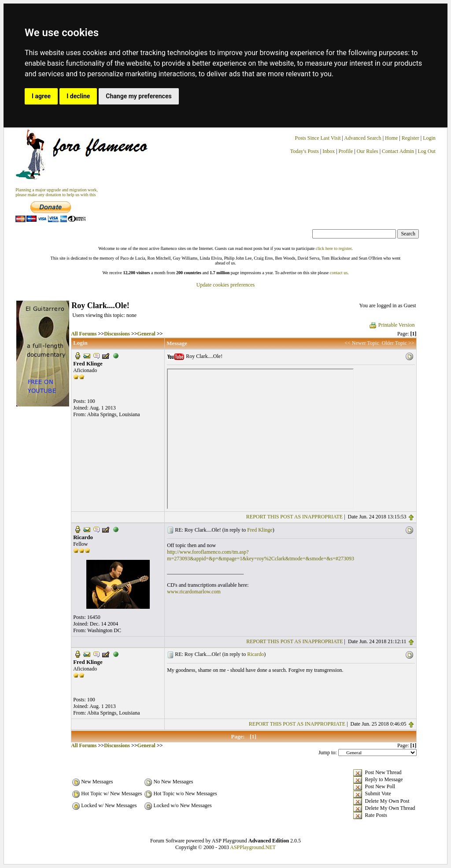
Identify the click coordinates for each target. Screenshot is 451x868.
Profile (346, 151)
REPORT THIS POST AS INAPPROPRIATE (294, 517)
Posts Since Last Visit (318, 138)
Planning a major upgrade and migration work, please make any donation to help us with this (57, 192)
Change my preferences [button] (139, 96)
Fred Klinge (260, 530)
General (146, 334)
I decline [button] (78, 96)
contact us (339, 273)
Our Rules (368, 151)
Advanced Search (362, 138)
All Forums (84, 334)
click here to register (334, 248)
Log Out (427, 151)
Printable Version (392, 325)
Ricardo (255, 654)
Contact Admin (398, 151)
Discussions (117, 334)
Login (429, 138)
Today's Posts (305, 151)
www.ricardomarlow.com (194, 592)
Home (391, 138)
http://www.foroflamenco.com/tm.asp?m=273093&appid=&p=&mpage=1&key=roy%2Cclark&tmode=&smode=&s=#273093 (261, 555)
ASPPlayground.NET (253, 847)
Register (411, 138)
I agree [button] (41, 96)
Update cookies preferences (226, 285)
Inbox (329, 151)
